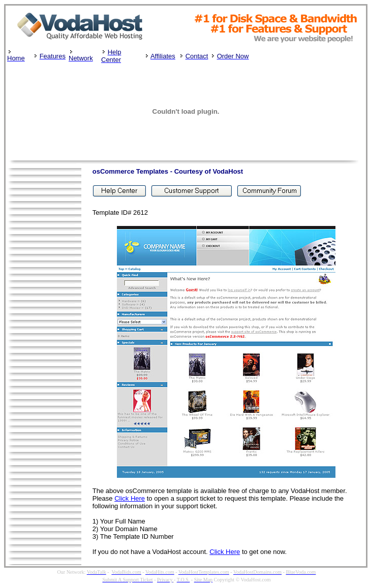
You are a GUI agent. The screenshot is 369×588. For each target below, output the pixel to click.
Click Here (130, 498)
